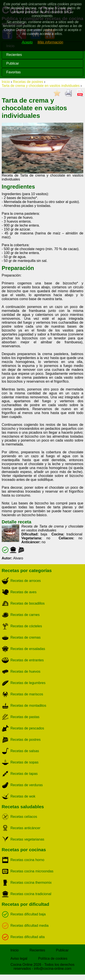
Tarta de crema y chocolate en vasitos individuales (41, 86)
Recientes (14, 55)
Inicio (6, 82)
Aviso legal (19, 959)
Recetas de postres (28, 82)
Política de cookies (53, 959)
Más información (50, 42)
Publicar (13, 63)
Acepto (27, 42)
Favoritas (14, 72)
